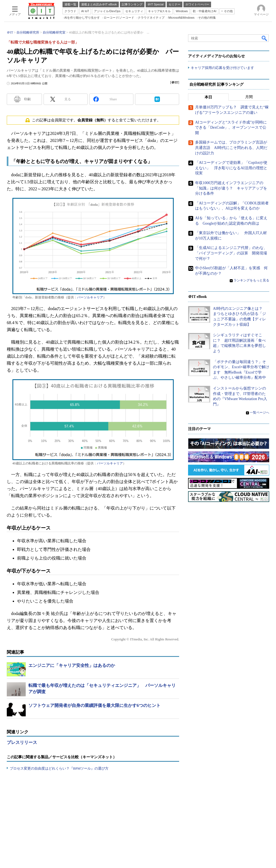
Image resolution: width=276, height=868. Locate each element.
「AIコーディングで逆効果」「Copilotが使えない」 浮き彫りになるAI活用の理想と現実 (231, 168)
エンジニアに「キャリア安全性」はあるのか (72, 665)
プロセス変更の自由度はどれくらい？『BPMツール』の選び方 (59, 768)
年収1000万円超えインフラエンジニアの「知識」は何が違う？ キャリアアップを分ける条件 (231, 188)
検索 (265, 38)
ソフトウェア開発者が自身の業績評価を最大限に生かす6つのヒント (94, 705)
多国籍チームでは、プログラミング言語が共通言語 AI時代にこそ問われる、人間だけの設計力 (231, 148)
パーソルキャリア (90, 297)
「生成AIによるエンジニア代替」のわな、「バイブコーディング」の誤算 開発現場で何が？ (231, 253)
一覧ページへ (259, 413)
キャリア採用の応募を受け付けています (222, 68)
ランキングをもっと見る (251, 281)
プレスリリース (22, 742)
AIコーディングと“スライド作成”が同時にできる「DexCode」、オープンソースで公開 (231, 128)
